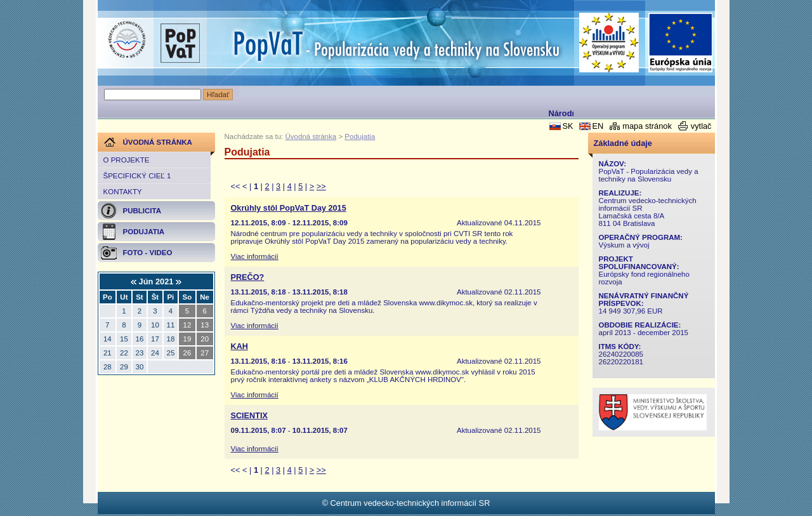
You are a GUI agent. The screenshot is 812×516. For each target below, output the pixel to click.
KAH (239, 347)
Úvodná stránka (311, 136)
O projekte (127, 160)
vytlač (701, 126)
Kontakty (123, 192)
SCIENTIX (249, 416)
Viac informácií (255, 256)
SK (567, 126)
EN (598, 126)
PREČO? (248, 277)
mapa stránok (647, 126)
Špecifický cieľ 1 (137, 176)
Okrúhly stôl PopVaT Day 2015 (289, 208)
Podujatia (360, 136)
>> (321, 186)
